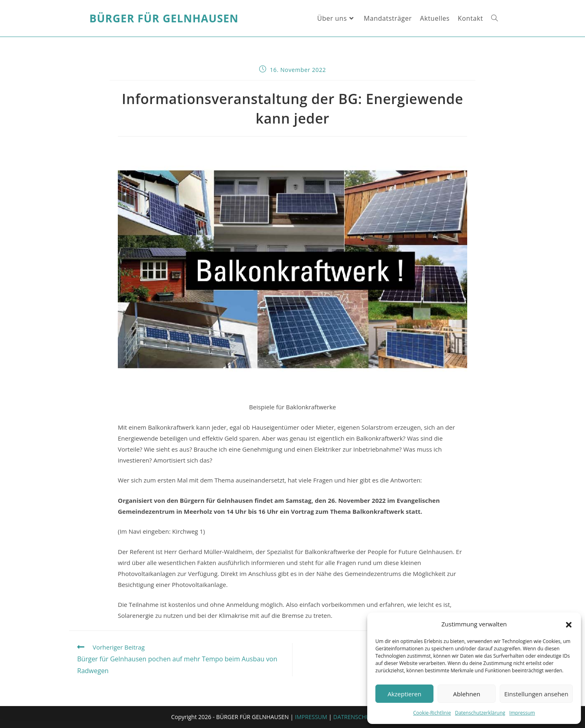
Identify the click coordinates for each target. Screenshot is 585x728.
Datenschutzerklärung (480, 713)
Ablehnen (467, 694)
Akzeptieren (404, 694)
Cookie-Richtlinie (432, 713)
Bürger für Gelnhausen (164, 18)
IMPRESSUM (311, 717)
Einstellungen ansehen (536, 694)
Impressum (522, 713)
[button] (569, 624)
